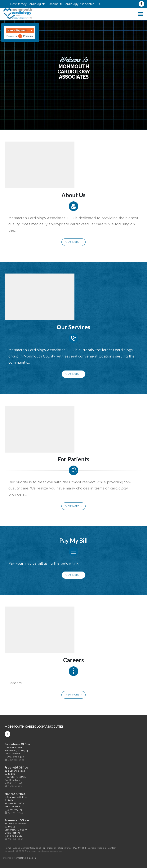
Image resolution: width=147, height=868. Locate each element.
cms (20, 858)
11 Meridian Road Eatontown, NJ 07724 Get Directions (16, 751)
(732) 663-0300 (16, 757)
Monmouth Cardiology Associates (34, 726)
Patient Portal (64, 848)
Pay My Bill (80, 848)
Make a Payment (17, 30)
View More (73, 242)
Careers (92, 848)
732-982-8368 (15, 836)
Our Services (33, 848)
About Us (19, 848)
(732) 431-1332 (15, 783)
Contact (112, 848)
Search (102, 848)
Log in (32, 858)
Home (8, 848)
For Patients (48, 848)
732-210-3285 (15, 809)
